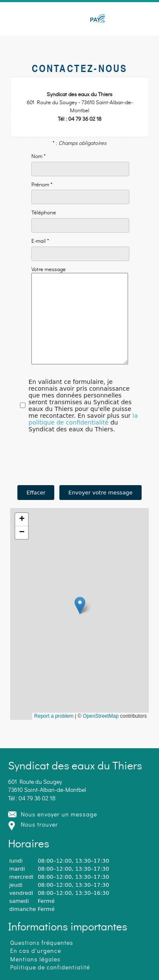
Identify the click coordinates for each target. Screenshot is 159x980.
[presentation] (80, 478)
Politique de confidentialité (50, 968)
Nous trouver (39, 825)
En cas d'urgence (36, 951)
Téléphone (44, 213)
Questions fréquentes (42, 943)
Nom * (39, 157)
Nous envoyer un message (59, 815)
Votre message (49, 270)
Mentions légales (35, 959)
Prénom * (42, 185)
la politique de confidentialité (83, 437)
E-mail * (40, 242)
